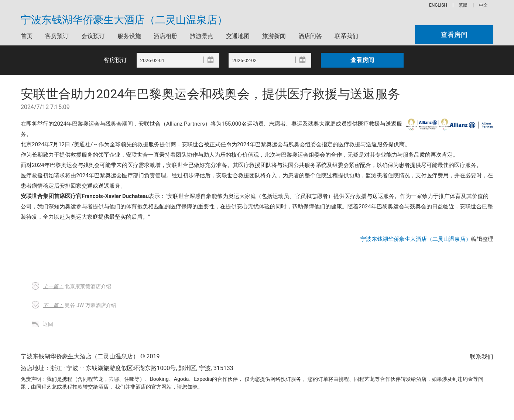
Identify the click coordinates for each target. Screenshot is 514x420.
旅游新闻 (274, 36)
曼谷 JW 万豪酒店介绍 (80, 305)
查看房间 (454, 35)
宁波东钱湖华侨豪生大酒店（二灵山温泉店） (124, 20)
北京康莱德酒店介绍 (77, 286)
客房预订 (57, 36)
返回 (48, 324)
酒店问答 (310, 36)
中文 (483, 5)
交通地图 (238, 36)
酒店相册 (165, 36)
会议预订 (93, 36)
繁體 (463, 5)
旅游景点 (202, 36)
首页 (27, 36)
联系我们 (346, 36)
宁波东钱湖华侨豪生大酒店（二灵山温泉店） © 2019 (90, 356)
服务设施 (129, 36)
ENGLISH (438, 5)
